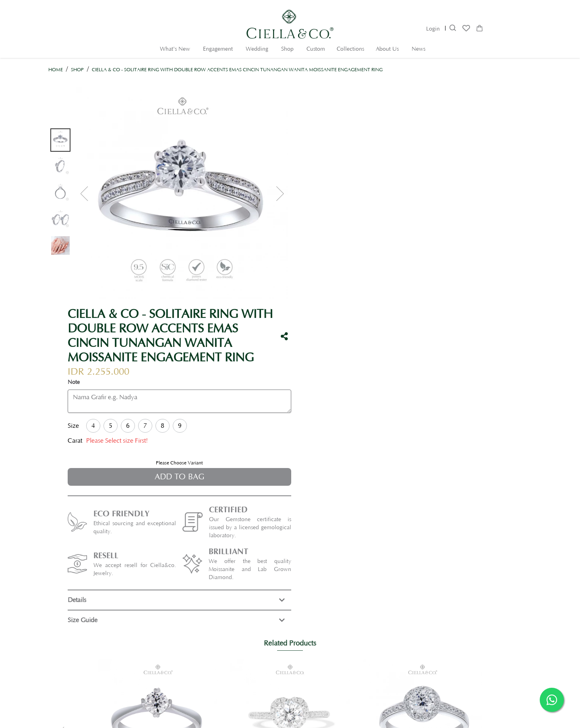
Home (56, 70)
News (418, 49)
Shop (287, 49)
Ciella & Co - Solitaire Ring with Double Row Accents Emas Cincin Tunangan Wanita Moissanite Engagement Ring (237, 70)
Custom (316, 49)
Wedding (257, 49)
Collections (350, 49)
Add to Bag (420, 256)
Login (433, 29)
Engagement (218, 49)
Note (315, 162)
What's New (175, 49)
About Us (387, 49)
